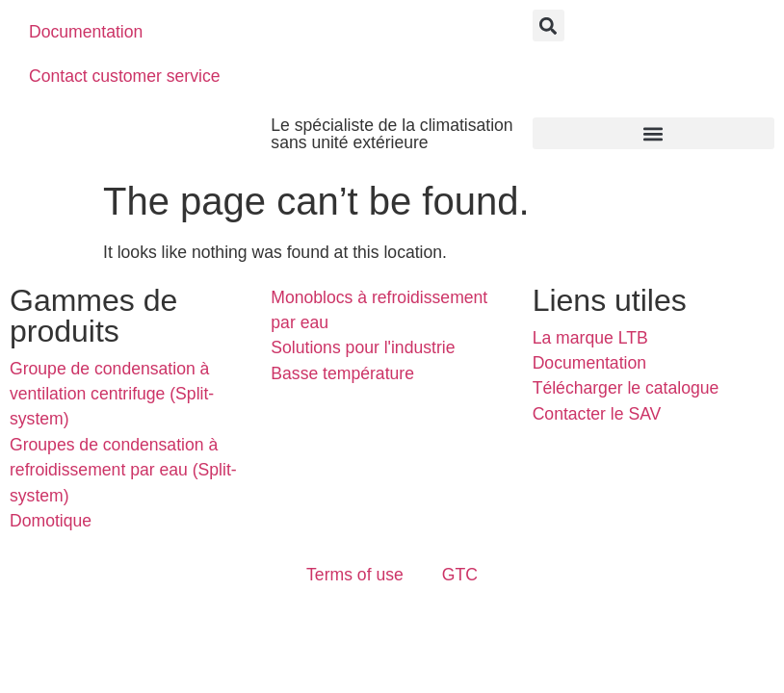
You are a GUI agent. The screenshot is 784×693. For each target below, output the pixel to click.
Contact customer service (125, 76)
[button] (549, 26)
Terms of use (355, 575)
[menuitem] (297, 31)
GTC (460, 575)
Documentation (86, 32)
